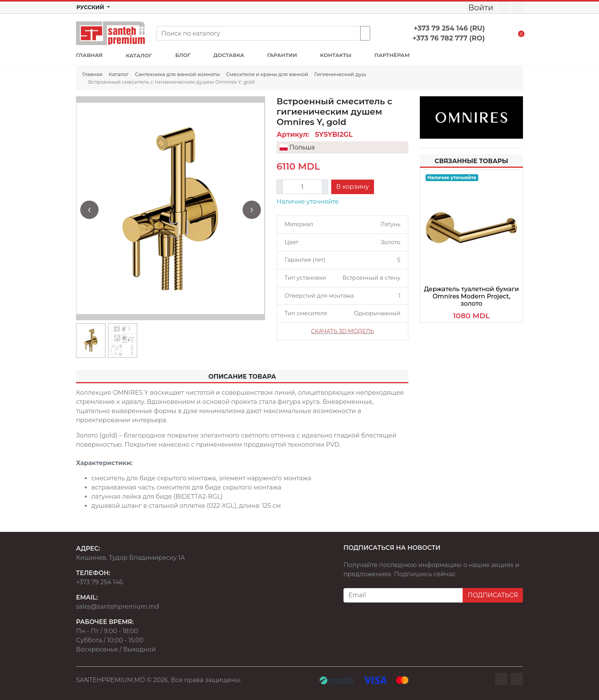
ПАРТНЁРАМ (392, 55)
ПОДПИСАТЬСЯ (493, 595)
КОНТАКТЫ (336, 55)
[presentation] (89, 210)
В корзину (353, 187)
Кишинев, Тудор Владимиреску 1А (130, 558)
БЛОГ (183, 55)
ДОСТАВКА (229, 55)
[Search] (258, 33)
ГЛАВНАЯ (89, 55)
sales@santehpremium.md (117, 607)
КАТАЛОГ (139, 55)
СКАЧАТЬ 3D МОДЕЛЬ (342, 331)
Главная (92, 74)
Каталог (119, 74)
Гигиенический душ (340, 74)
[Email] (403, 595)
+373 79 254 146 (100, 582)
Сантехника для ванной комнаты (177, 74)
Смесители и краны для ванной (267, 74)
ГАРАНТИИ (282, 55)
